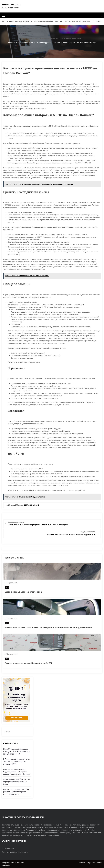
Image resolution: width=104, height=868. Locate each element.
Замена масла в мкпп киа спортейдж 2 (23, 592)
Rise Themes (97, 863)
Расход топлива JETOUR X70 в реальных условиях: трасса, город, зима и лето (16, 792)
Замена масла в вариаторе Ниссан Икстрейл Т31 (28, 663)
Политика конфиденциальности (15, 852)
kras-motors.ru (11, 5)
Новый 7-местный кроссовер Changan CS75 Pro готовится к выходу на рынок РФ (16, 751)
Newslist (82, 863)
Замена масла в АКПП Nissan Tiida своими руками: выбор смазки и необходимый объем (48, 627)
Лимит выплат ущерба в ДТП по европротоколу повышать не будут (17, 782)
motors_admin (31, 505)
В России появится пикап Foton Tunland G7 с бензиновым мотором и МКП (65, 21)
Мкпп (7, 587)
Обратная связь (8, 849)
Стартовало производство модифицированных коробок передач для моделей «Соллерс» (17, 772)
